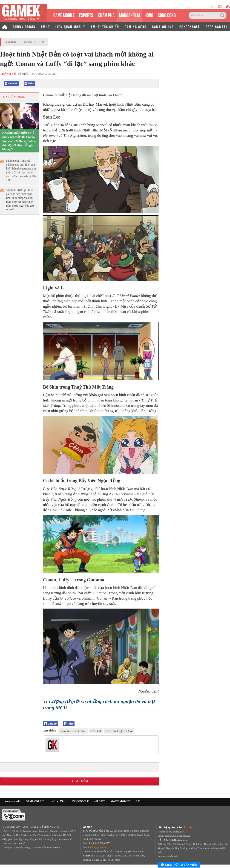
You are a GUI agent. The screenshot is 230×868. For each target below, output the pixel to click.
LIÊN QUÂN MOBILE (70, 27)
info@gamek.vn (98, 847)
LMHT (46, 27)
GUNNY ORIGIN (24, 27)
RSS (138, 801)
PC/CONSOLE (190, 27)
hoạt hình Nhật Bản (73, 731)
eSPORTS (86, 15)
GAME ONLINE (163, 27)
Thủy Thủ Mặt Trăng (119, 731)
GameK (10, 42)
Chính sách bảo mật (168, 856)
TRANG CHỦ (12, 801)
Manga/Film (34, 42)
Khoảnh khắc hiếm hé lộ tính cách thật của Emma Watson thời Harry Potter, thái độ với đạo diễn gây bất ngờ (19, 141)
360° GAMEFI (216, 27)
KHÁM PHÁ (106, 15)
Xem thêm (80, 781)
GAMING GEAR (136, 27)
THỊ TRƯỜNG (58, 801)
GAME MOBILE (64, 15)
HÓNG (149, 15)
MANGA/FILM (129, 15)
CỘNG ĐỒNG (167, 15)
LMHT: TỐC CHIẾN (105, 27)
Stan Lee (96, 731)
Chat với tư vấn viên (179, 865)
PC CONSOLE (81, 801)
